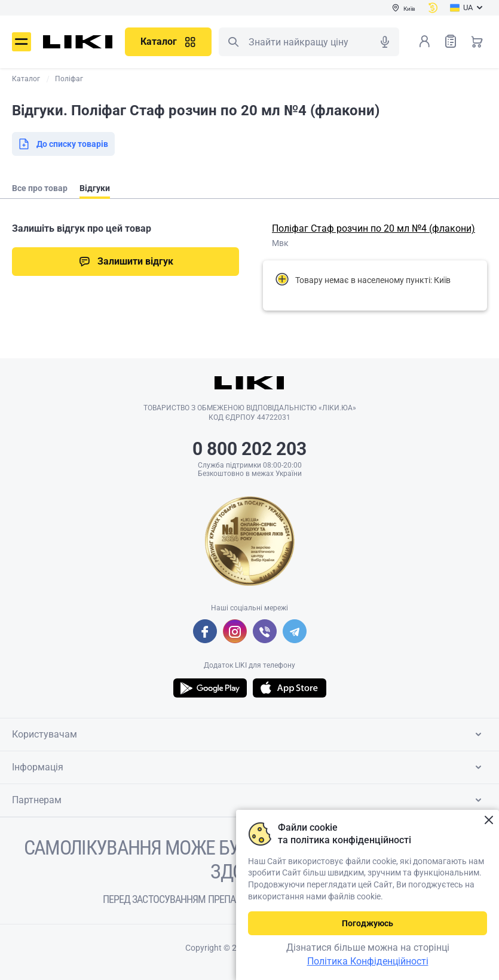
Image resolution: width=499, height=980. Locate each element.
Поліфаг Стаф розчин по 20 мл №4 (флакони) (374, 228)
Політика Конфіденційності (368, 961)
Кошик (477, 41)
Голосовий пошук (385, 42)
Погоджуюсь (368, 923)
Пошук (233, 42)
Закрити (489, 820)
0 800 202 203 (249, 449)
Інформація (249, 767)
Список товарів (451, 41)
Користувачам (249, 735)
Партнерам (249, 800)
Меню (22, 42)
